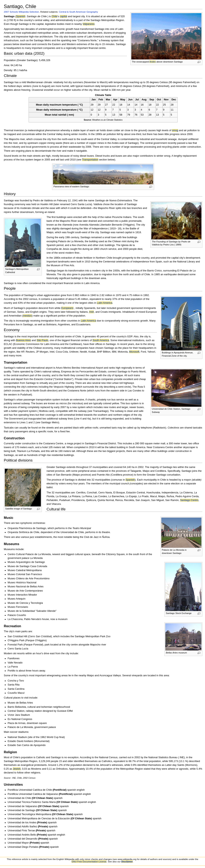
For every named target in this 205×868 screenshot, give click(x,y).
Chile (54, 16)
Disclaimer (127, 862)
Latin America (105, 303)
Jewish (17, 769)
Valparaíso (89, 24)
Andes (153, 62)
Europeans (67, 308)
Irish (91, 312)
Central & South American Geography (78, 12)
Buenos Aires (24, 340)
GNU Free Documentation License (89, 862)
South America (101, 340)
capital (64, 16)
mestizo (27, 316)
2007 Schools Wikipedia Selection (21, 12)
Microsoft (134, 352)
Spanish (21, 16)
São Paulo (43, 340)
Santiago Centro (189, 500)
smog (175, 130)
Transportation (90, 160)
